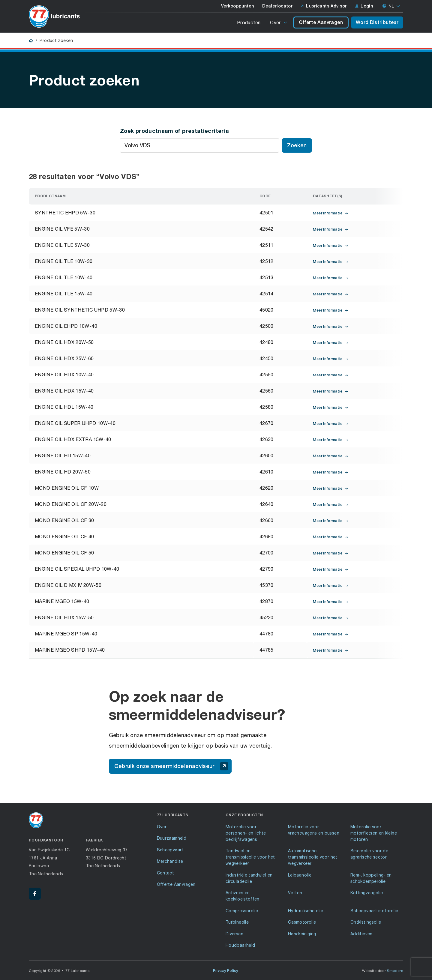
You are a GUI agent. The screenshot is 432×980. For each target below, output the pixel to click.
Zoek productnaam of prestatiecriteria (174, 131)
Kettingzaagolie (367, 893)
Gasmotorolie (302, 922)
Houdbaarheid (240, 945)
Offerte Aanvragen (321, 22)
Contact (166, 873)
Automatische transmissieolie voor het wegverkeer (313, 857)
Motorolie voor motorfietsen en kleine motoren (374, 833)
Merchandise (170, 861)
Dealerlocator (277, 6)
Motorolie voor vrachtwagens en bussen (314, 830)
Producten (249, 22)
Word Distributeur (377, 22)
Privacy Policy (226, 971)
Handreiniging (302, 934)
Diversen (234, 934)
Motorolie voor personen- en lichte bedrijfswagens (246, 833)
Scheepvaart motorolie (374, 911)
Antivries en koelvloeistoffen (243, 896)
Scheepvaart (170, 850)
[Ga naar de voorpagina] (54, 16)
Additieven (361, 934)
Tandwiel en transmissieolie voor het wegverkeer (250, 857)
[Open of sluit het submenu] (286, 22)
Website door (383, 971)
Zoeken (297, 145)
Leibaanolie (300, 875)
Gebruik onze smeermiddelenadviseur (171, 766)
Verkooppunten (238, 6)
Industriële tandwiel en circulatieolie (249, 878)
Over (275, 22)
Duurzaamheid (172, 838)
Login (364, 6)
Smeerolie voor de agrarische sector (369, 854)
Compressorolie (242, 911)
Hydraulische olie (306, 911)
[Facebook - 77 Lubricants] (35, 894)
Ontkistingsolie (366, 922)
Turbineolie (237, 922)
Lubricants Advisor (324, 6)
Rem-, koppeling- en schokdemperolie (371, 878)
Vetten (295, 893)
